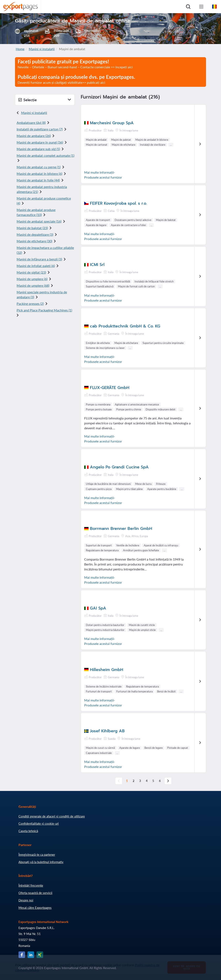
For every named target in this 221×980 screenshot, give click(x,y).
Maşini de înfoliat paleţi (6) (36, 266)
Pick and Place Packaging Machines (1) (44, 310)
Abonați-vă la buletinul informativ (41, 862)
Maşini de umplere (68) (33, 285)
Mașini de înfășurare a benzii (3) (39, 259)
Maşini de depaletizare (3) (35, 234)
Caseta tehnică (28, 831)
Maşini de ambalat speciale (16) (39, 221)
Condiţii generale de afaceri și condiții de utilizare (52, 816)
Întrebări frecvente (31, 885)
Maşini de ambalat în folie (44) (38, 180)
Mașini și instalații (42, 49)
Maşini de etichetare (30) (34, 241)
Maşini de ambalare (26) (34, 136)
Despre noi (26, 900)
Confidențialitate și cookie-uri (39, 823)
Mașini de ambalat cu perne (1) (39, 167)
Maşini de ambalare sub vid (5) (38, 149)
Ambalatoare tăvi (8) (31, 122)
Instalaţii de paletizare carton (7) (40, 129)
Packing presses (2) (30, 304)
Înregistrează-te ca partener (37, 855)
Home (20, 49)
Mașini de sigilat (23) (31, 272)
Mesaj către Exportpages (35, 908)
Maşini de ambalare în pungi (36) (40, 142)
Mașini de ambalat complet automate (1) (45, 155)
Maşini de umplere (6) (32, 279)
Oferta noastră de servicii (35, 893)
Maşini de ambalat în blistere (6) (39, 174)
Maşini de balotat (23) (32, 228)
